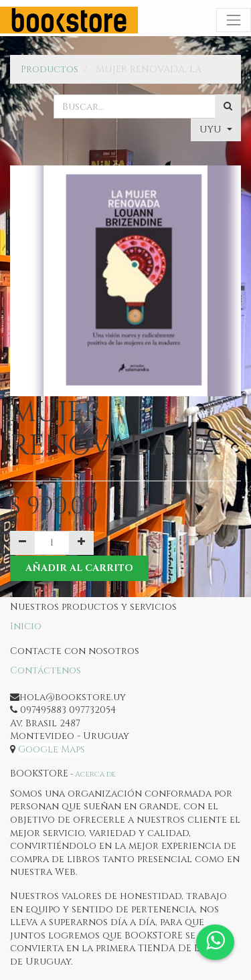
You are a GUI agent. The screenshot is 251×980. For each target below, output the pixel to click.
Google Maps (52, 749)
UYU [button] (212, 130)
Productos (50, 69)
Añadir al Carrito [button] (79, 568)
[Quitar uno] (22, 543)
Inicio (26, 626)
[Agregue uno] (81, 543)
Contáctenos (46, 670)
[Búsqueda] (228, 106)
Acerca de (95, 774)
